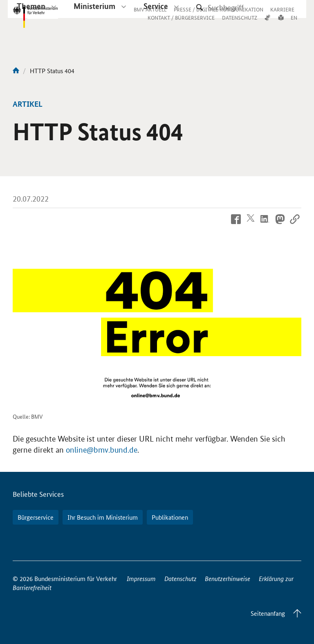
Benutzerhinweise (228, 578)
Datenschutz (181, 578)
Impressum (141, 578)
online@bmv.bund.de (102, 450)
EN (294, 26)
